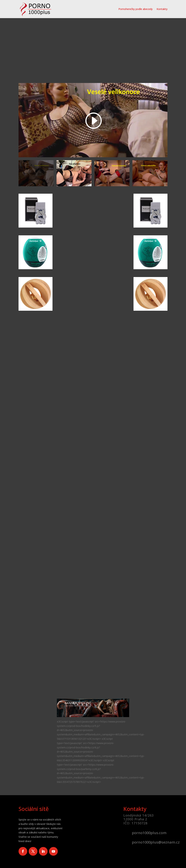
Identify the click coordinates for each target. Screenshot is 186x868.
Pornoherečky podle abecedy (136, 9)
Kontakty (162, 9)
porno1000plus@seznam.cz (156, 842)
